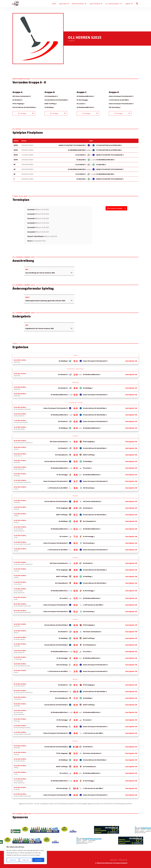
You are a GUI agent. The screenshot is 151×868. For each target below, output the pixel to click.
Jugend (128, 4)
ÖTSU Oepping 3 (18, 104)
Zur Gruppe (22, 113)
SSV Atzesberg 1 (115, 107)
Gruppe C (82, 92)
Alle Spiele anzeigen (115, 208)
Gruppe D (114, 92)
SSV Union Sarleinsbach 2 (22, 96)
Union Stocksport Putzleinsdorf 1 (121, 96)
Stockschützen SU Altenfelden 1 (56, 100)
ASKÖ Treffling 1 (51, 104)
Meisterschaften (78, 4)
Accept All (38, 860)
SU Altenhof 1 (18, 100)
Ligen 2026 (63, 4)
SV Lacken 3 (81, 104)
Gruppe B (50, 92)
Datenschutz (123, 860)
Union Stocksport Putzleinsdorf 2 (121, 104)
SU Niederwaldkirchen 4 (85, 107)
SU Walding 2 (49, 107)
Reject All (26, 860)
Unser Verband (95, 4)
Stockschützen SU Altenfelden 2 (24, 107)
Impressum (114, 860)
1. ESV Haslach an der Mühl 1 (119, 100)
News (54, 4)
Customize (13, 860)
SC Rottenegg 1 (82, 100)
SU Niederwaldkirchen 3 (85, 96)
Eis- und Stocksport (113, 4)
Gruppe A (17, 92)
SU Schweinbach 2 (51, 96)
